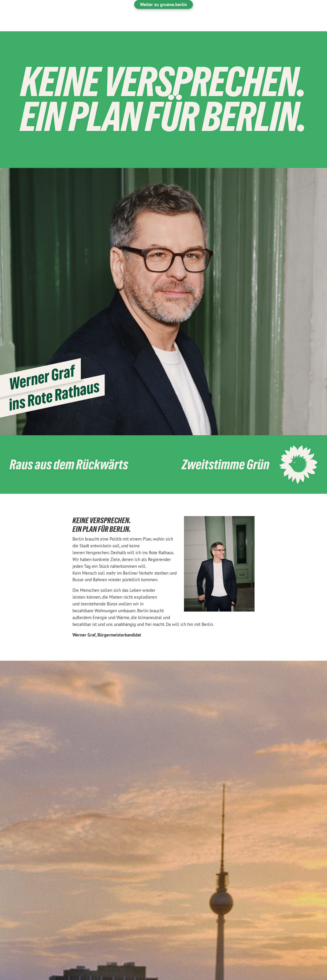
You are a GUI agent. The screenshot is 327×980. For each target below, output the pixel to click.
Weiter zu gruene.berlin (163, 4)
